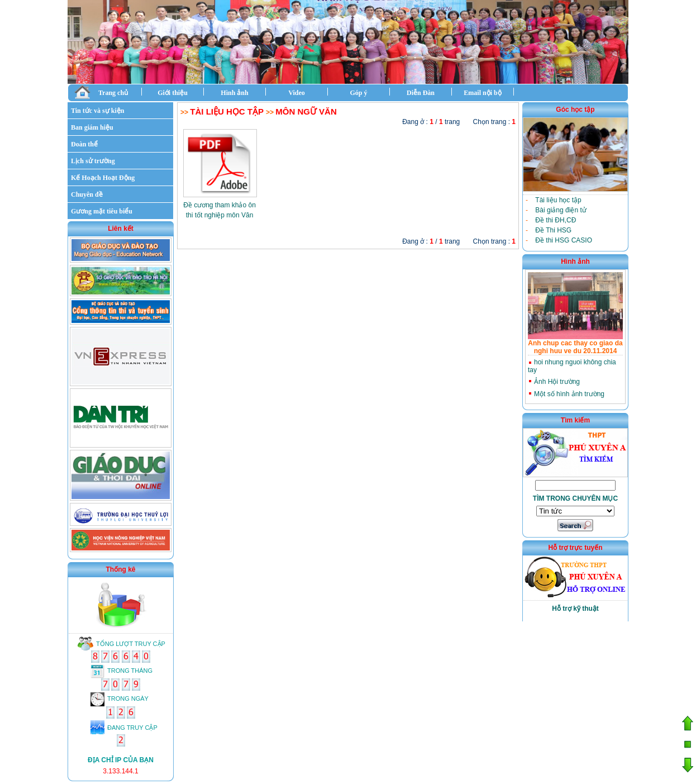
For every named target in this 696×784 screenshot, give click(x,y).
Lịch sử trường (93, 161)
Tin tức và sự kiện (97, 111)
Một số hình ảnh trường (569, 394)
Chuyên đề (87, 194)
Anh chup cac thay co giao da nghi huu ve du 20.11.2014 (575, 347)
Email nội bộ (482, 93)
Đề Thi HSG (553, 230)
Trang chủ (101, 92)
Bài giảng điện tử (561, 210)
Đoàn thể (84, 144)
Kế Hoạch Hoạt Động (103, 178)
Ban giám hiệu (92, 127)
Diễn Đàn (421, 93)
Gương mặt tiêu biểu (102, 211)
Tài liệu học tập (227, 111)
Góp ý (358, 93)
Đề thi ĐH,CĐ (556, 220)
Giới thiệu (173, 93)
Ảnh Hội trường (557, 382)
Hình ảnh (234, 93)
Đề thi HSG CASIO (564, 240)
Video (297, 93)
